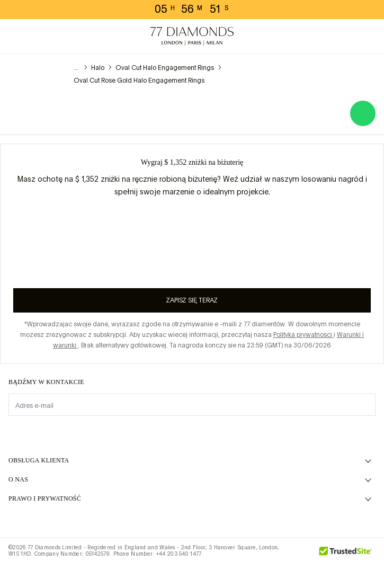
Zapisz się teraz (192, 300)
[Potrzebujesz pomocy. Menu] (40, 37)
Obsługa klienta (39, 460)
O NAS (18, 479)
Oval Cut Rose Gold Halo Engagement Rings (139, 81)
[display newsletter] (362, 404)
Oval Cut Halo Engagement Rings (165, 68)
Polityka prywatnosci (303, 335)
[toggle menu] (17, 37)
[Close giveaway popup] (372, 156)
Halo (98, 68)
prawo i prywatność (45, 498)
